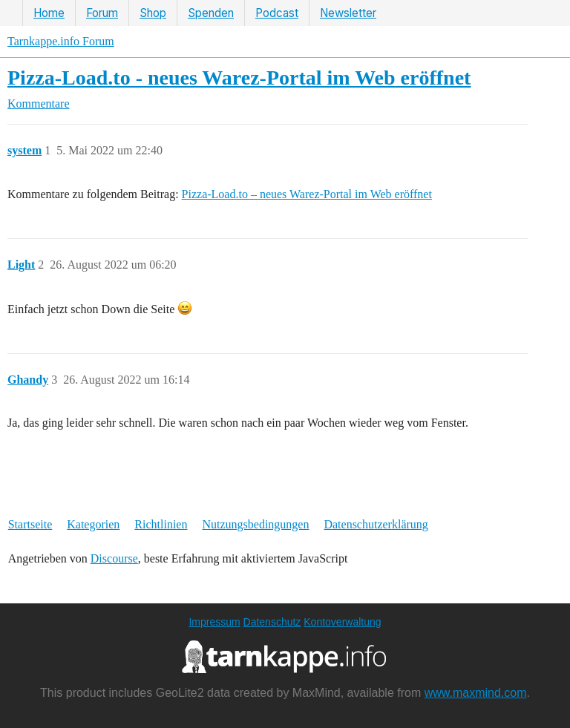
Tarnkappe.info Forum (61, 41)
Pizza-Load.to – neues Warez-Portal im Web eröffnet (307, 194)
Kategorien (93, 524)
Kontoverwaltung (342, 622)
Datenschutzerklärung (376, 524)
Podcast (277, 13)
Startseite (30, 524)
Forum (102, 13)
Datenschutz (272, 622)
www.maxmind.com (476, 693)
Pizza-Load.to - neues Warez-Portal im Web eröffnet (239, 78)
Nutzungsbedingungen (255, 524)
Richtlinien (161, 524)
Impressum (214, 622)
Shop (153, 13)
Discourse (114, 558)
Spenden (211, 13)
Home (49, 13)
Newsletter (348, 13)
